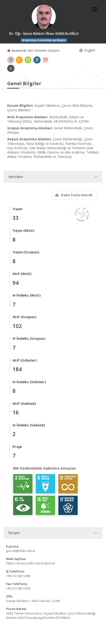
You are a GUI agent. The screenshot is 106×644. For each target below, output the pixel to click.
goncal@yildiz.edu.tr (21, 551)
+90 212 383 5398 (18, 576)
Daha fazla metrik (73, 195)
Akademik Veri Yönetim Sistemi (33, 51)
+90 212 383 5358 (18, 588)
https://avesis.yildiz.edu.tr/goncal (30, 563)
